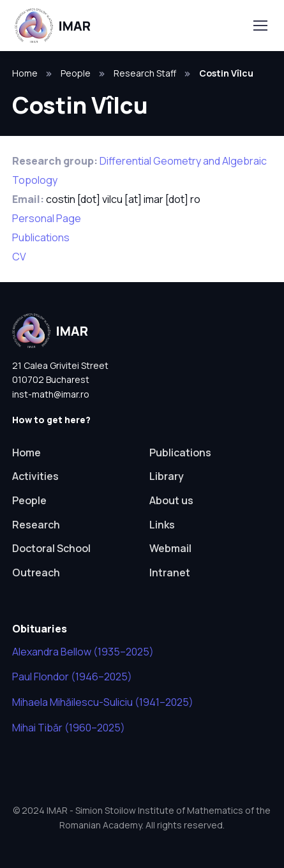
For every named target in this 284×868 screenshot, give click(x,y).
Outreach (36, 572)
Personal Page (47, 218)
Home (25, 73)
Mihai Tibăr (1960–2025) (69, 728)
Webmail (170, 548)
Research (36, 525)
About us (171, 500)
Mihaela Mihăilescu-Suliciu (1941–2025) (103, 702)
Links (162, 525)
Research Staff (145, 73)
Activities (35, 476)
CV (19, 257)
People (76, 73)
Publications (41, 237)
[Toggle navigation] (260, 26)
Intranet (170, 572)
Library (167, 476)
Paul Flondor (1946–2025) (72, 677)
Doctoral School (51, 548)
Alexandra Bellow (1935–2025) (83, 652)
